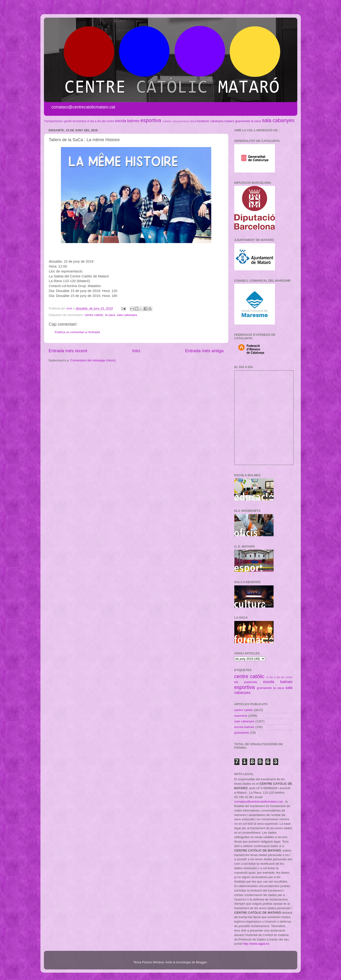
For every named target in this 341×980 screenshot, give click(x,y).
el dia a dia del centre (101, 121)
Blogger (201, 962)
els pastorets (246, 682)
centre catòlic (94, 315)
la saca (256, 121)
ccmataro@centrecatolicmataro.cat (259, 802)
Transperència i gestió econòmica (65, 121)
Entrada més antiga (204, 351)
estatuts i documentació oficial (179, 121)
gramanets (243, 121)
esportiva (151, 120)
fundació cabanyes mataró (216, 121)
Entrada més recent (68, 351)
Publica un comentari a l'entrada (77, 332)
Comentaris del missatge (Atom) (93, 360)
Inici (136, 351)
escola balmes (127, 121)
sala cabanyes (278, 120)
